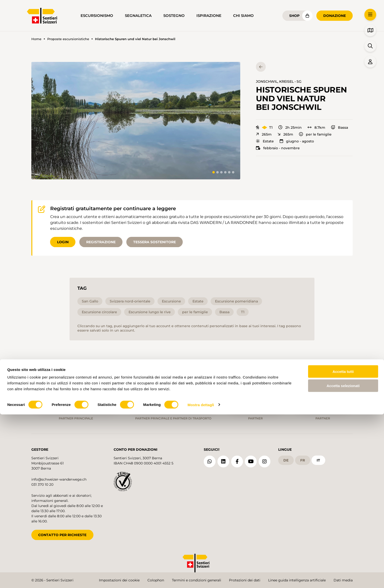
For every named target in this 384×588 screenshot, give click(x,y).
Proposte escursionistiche (68, 39)
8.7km (316, 127)
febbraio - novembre (278, 148)
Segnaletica (138, 16)
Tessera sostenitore (155, 242)
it (318, 457)
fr (303, 457)
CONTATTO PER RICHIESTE (62, 532)
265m (264, 134)
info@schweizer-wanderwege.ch (59, 476)
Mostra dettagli (201, 578)
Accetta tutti (343, 545)
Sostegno (174, 16)
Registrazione (101, 242)
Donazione (335, 16)
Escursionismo (97, 16)
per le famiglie (315, 134)
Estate (265, 141)
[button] (136, 121)
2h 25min (290, 127)
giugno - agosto (297, 141)
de (286, 457)
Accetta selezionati (343, 559)
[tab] (214, 172)
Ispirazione (209, 16)
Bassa (340, 127)
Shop (294, 16)
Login (63, 242)
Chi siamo (243, 16)
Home (36, 39)
